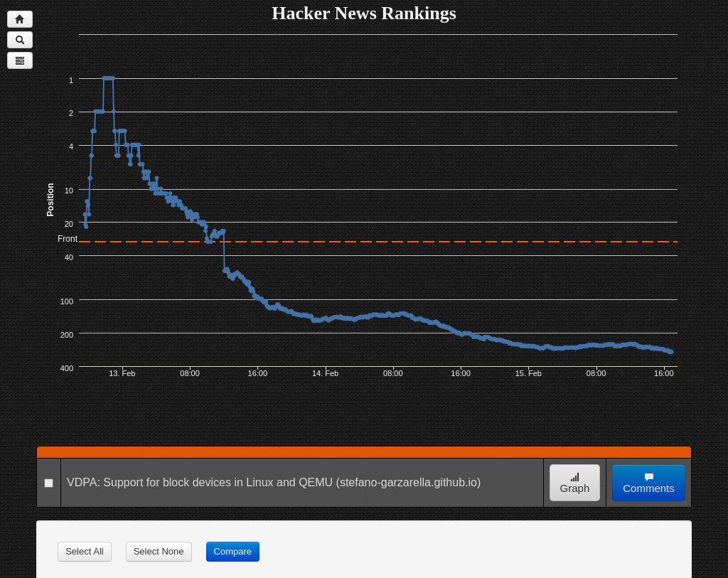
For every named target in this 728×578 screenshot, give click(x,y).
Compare (233, 551)
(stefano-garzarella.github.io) (409, 482)
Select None (159, 551)
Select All (84, 551)
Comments (649, 483)
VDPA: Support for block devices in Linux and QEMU (200, 482)
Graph (575, 483)
